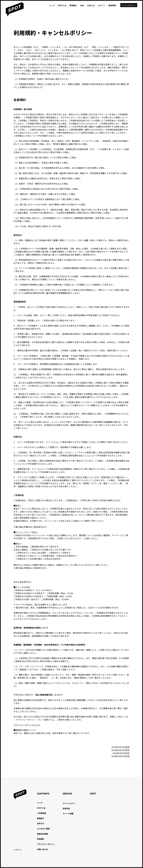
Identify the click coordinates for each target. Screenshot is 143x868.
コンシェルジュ (69, 803)
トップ (40, 803)
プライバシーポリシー (46, 844)
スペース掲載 (68, 813)
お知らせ (41, 823)
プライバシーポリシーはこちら (28, 725)
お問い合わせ (42, 849)
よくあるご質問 (43, 829)
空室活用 (66, 808)
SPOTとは (41, 808)
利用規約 (41, 839)
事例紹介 (41, 818)
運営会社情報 (42, 834)
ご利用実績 (42, 813)
